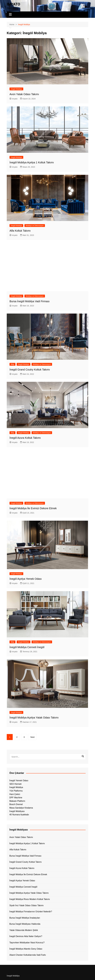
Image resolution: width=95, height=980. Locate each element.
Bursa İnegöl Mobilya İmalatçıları (25, 918)
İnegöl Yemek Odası (19, 781)
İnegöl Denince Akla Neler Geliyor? (26, 936)
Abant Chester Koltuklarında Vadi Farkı (28, 955)
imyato (13, 99)
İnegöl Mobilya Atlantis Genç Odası (26, 949)
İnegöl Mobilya (16, 89)
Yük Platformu (16, 791)
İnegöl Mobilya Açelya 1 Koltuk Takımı (32, 162)
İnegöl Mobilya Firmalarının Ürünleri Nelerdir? (31, 912)
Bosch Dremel (16, 804)
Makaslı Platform (17, 801)
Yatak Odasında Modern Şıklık (24, 930)
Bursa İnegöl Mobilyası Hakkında (25, 924)
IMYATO (13, 4)
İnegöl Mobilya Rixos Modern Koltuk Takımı (30, 899)
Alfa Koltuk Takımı (20, 231)
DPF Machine (16, 798)
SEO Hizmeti (15, 784)
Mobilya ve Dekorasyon (35, 226)
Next (32, 737)
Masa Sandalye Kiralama (21, 808)
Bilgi (12, 364)
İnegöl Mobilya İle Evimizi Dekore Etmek (33, 508)
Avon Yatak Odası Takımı (24, 94)
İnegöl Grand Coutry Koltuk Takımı (30, 370)
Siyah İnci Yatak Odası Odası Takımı (26, 905)
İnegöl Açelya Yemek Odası (26, 579)
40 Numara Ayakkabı (19, 815)
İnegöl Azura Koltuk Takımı (25, 438)
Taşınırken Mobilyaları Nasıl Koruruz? (27, 943)
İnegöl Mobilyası (17, 811)
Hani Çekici (15, 794)
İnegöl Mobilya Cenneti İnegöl (27, 647)
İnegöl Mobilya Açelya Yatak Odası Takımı (34, 718)
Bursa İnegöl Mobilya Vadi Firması (30, 301)
